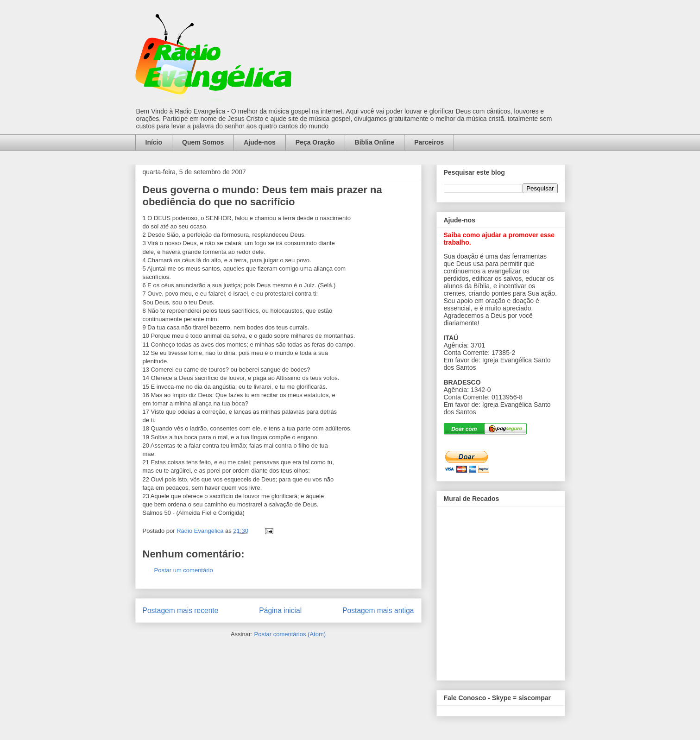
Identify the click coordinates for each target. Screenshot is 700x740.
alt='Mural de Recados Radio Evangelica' (501, 591)
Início (154, 142)
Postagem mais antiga (378, 610)
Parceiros (429, 142)
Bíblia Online (375, 142)
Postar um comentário (184, 570)
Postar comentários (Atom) (290, 634)
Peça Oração (315, 142)
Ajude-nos (259, 142)
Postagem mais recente (181, 610)
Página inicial (280, 610)
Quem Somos (203, 142)
